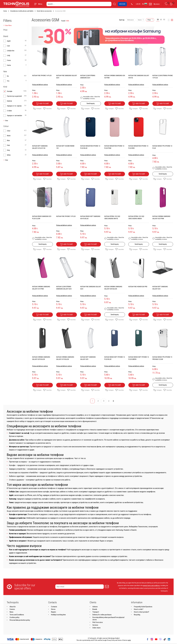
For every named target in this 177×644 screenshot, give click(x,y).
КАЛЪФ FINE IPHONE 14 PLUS (42, 75)
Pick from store (98, 622)
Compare (37, 109)
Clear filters (8, 25)
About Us (13, 607)
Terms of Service (123, 640)
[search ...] (79, 4)
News (11, 612)
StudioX (117, 638)
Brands (95, 609)
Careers (12, 609)
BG (145, 4)
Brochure (122, 4)
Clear (6, 121)
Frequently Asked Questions (143, 607)
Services (95, 625)
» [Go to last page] (113, 401)
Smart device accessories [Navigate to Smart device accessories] (44, 11)
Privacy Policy (111, 640)
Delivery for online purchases (102, 615)
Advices (95, 607)
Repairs (54, 612)
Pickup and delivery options (40, 85)
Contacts (54, 607)
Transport (96, 612)
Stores (53, 609)
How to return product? (141, 612)
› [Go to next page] (109, 401)
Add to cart (42, 104)
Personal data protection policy (20, 620)
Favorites (47, 109)
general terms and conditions (151, 586)
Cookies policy (14, 617)
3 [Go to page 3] (104, 401)
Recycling (137, 615)
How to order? (139, 609)
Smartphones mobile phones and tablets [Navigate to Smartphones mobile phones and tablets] (22, 11)
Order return (96, 628)
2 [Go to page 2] (98, 401)
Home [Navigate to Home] (5, 11)
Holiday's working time (58, 615)
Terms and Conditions (17, 615)
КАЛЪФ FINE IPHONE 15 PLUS (66, 216)
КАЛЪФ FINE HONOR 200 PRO (138, 287)
